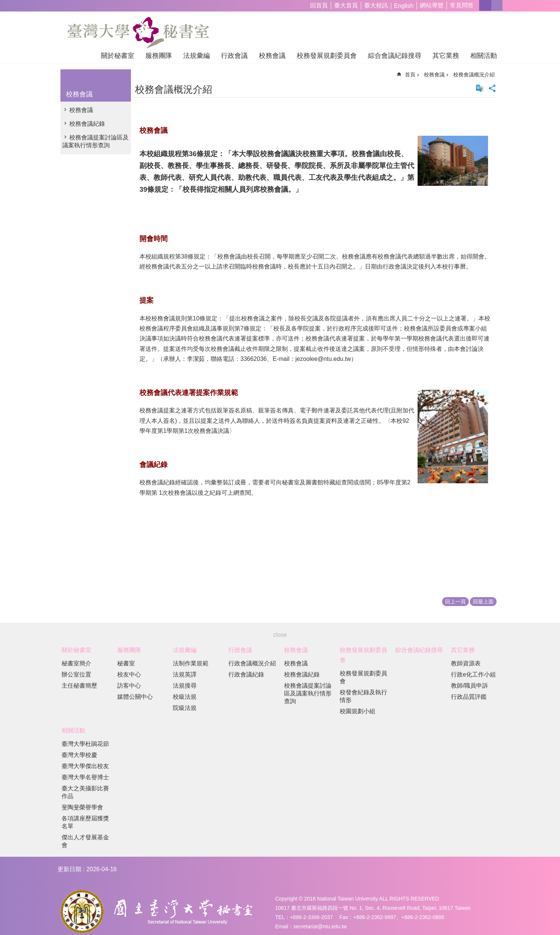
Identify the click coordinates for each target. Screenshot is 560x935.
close (280, 635)
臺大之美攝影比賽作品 (85, 792)
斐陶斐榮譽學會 (82, 807)
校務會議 (272, 56)
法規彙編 (197, 56)
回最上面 (483, 602)
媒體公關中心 (135, 697)
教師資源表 (466, 663)
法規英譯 (185, 674)
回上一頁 (455, 602)
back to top (540, 915)
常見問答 (462, 5)
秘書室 (126, 663)
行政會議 (234, 56)
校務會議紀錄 (87, 124)
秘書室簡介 (76, 663)
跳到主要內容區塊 (4, 4)
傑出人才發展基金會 (85, 841)
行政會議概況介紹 (252, 663)
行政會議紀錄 (246, 674)
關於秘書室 (118, 56)
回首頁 (319, 5)
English (404, 6)
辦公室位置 (76, 674)
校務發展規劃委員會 (327, 56)
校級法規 (185, 697)
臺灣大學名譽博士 (85, 777)
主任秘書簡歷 (79, 686)
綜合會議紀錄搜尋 (395, 56)
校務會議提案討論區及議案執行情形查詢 (95, 141)
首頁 (410, 75)
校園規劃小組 (358, 711)
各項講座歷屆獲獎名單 (85, 822)
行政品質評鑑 (469, 697)
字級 (485, 5)
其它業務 (446, 56)
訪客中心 (129, 686)
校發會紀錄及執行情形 (363, 696)
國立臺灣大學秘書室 (138, 33)
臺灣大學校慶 (79, 755)
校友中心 (129, 674)
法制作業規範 (191, 663)
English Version (480, 88)
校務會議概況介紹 (474, 75)
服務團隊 (159, 56)
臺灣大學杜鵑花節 (85, 744)
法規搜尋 (185, 686)
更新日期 (69, 869)
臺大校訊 (376, 5)
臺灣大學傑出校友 (85, 766)
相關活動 (484, 56)
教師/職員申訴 (470, 686)
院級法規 (185, 708)
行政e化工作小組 (473, 674)
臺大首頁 (346, 5)
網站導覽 (432, 5)
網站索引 (497, 5)
